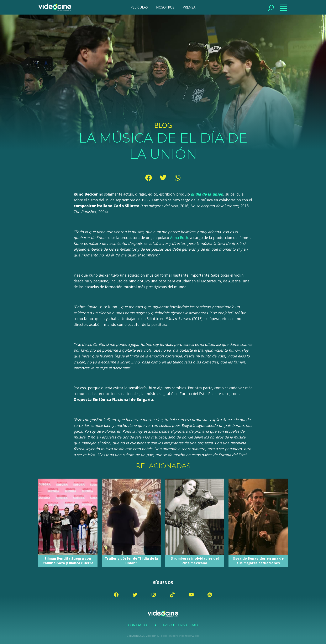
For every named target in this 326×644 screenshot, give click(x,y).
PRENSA (189, 7)
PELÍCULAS (139, 7)
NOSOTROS (165, 7)
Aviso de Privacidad (180, 625)
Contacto (138, 625)
